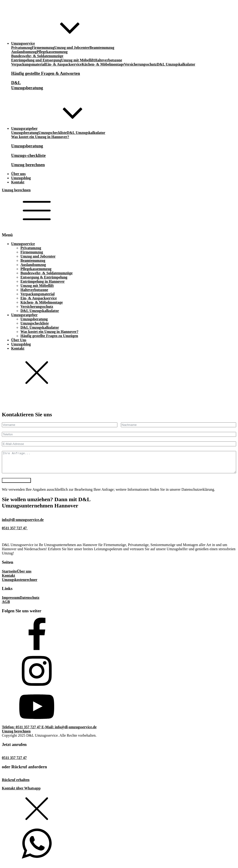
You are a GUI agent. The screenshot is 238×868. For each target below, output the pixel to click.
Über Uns (19, 340)
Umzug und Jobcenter (72, 48)
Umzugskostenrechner (20, 584)
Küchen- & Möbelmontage (103, 64)
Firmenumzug (43, 48)
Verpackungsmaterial (28, 64)
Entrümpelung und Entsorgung (36, 60)
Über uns (24, 575)
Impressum (11, 602)
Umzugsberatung (25, 133)
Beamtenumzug (102, 48)
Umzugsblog (21, 344)
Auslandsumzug (24, 52)
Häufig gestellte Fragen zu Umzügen (49, 336)
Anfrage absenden (16, 485)
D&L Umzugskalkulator (176, 64)
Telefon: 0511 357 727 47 (22, 731)
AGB (6, 606)
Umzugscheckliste (53, 133)
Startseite (9, 575)
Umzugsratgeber (24, 315)
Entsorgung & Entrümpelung (44, 277)
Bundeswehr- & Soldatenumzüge (37, 56)
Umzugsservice (23, 244)
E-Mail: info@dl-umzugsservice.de (69, 731)
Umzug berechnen (16, 190)
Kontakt (18, 348)
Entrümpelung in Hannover (43, 281)
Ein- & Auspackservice (63, 64)
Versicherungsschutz (140, 64)
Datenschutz (30, 602)
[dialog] (119, 320)
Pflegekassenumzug (52, 52)
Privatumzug (21, 48)
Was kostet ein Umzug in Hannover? (40, 137)
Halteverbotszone (108, 60)
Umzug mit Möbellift (78, 60)
